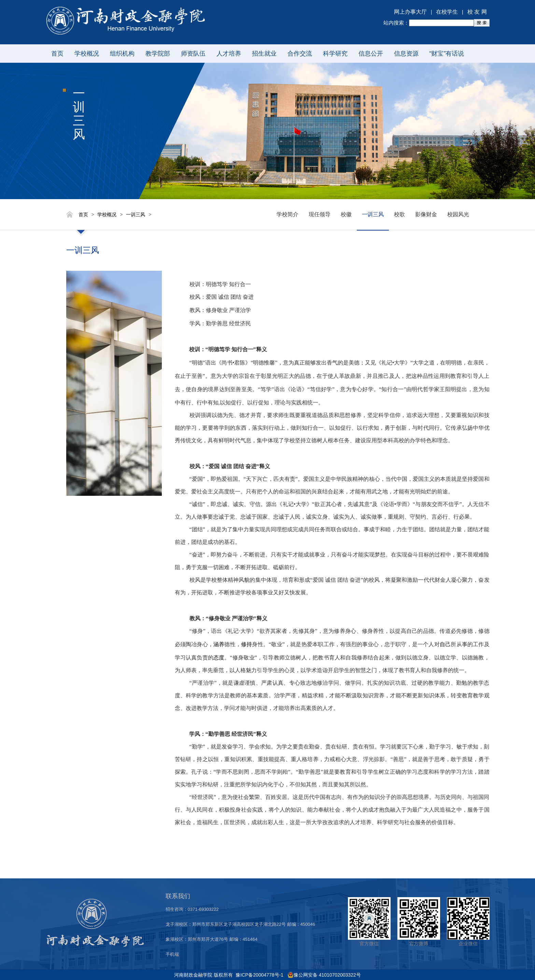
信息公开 (371, 54)
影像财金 (426, 214)
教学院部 (158, 54)
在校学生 (447, 12)
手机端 (172, 954)
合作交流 (300, 54)
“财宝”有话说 (447, 54)
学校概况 (87, 54)
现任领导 (320, 214)
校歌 (399, 214)
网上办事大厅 (410, 12)
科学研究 (335, 54)
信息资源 (406, 54)
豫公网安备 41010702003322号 (327, 975)
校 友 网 (477, 12)
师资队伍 (193, 54)
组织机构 (122, 54)
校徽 (346, 214)
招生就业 (264, 54)
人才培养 (229, 54)
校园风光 (458, 214)
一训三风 (136, 214)
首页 (57, 54)
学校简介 (287, 214)
